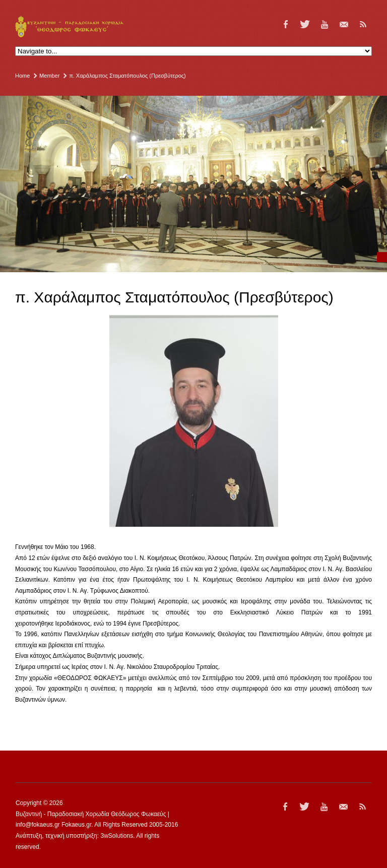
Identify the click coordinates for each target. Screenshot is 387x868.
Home (22, 76)
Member (49, 76)
